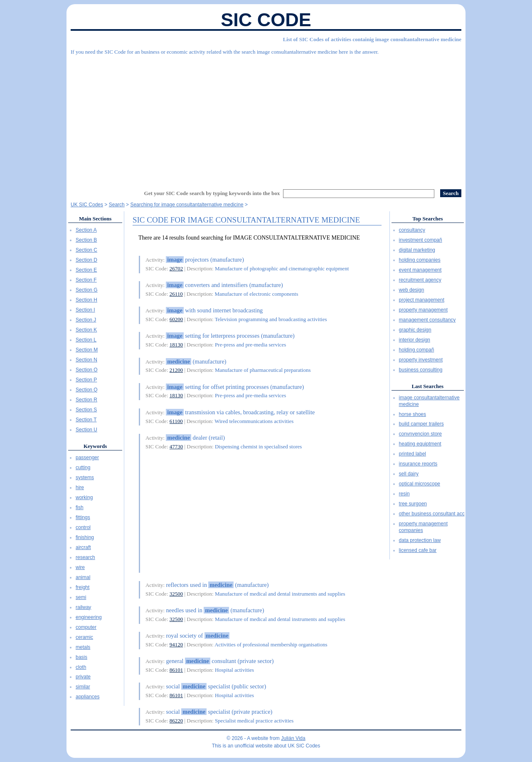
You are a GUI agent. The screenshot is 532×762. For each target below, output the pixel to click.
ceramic (84, 637)
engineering (89, 617)
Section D (86, 260)
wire (80, 567)
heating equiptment (420, 444)
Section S (86, 410)
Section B (86, 240)
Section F (86, 280)
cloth (81, 667)
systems (85, 477)
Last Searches (427, 386)
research (85, 557)
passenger (87, 458)
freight (83, 587)
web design (412, 290)
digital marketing (417, 250)
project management (422, 300)
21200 (176, 370)
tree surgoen (413, 504)
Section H (86, 300)
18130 (176, 345)
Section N (86, 360)
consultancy (412, 230)
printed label (413, 454)
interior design (415, 340)
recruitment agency (420, 280)
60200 (176, 319)
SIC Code (266, 20)
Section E (86, 270)
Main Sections (95, 219)
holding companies (420, 260)
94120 (176, 644)
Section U (86, 430)
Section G (87, 290)
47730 (176, 447)
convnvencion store (420, 434)
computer (86, 627)
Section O (87, 370)
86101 (176, 670)
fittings (83, 517)
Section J (86, 320)
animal (83, 577)
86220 (176, 721)
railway (83, 607)
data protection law (420, 540)
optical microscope (420, 484)
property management (423, 310)
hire (80, 487)
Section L (86, 340)
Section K (86, 330)
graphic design (415, 330)
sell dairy (409, 474)
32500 (176, 594)
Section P (86, 380)
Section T (86, 420)
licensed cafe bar (418, 550)
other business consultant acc (432, 514)
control (83, 527)
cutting (83, 468)
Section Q (87, 390)
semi (81, 597)
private (83, 677)
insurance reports (418, 464)
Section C (86, 250)
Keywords (95, 446)
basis (81, 657)
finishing (85, 537)
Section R (86, 400)
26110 (176, 294)
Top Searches (427, 219)
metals (83, 647)
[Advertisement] (266, 119)
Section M (87, 350)
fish (80, 507)
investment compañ (421, 240)
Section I (85, 310)
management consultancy (427, 320)
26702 (176, 268)
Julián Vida (293, 738)
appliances (87, 697)
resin (404, 494)
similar (83, 687)
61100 (176, 421)
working (84, 497)
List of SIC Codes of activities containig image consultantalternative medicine (372, 39)
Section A (86, 230)
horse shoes (413, 414)
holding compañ (417, 350)
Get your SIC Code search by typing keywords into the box (212, 193)
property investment (421, 360)
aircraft (83, 547)
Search (117, 205)
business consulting (421, 370)
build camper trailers (421, 424)
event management (420, 270)
